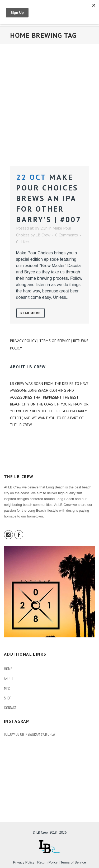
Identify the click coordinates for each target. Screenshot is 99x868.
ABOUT (8, 678)
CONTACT (10, 708)
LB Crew (43, 235)
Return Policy (47, 862)
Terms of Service (55, 341)
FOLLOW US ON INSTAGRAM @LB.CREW (30, 734)
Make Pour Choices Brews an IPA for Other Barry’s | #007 (49, 198)
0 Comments (67, 235)
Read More (30, 313)
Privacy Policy (23, 341)
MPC (7, 688)
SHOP (8, 698)
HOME (8, 668)
